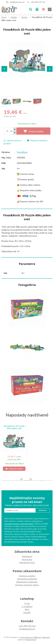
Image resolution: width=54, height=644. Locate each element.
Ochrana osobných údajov (27, 585)
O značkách (27, 607)
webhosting (46, 637)
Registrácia (27, 560)
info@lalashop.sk (17, 2)
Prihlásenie (27, 556)
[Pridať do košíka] (33, 131)
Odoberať (43, 510)
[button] (31, 9)
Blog (27, 610)
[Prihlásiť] (37, 9)
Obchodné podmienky (27, 579)
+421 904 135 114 (38, 2)
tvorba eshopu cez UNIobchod (30, 637)
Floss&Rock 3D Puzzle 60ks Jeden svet (14, 427)
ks (11, 131)
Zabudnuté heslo (27, 563)
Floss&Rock (22, 152)
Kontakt (27, 613)
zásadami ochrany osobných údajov (19, 524)
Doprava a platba (27, 576)
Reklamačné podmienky (27, 582)
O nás (27, 604)
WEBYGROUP (31, 640)
